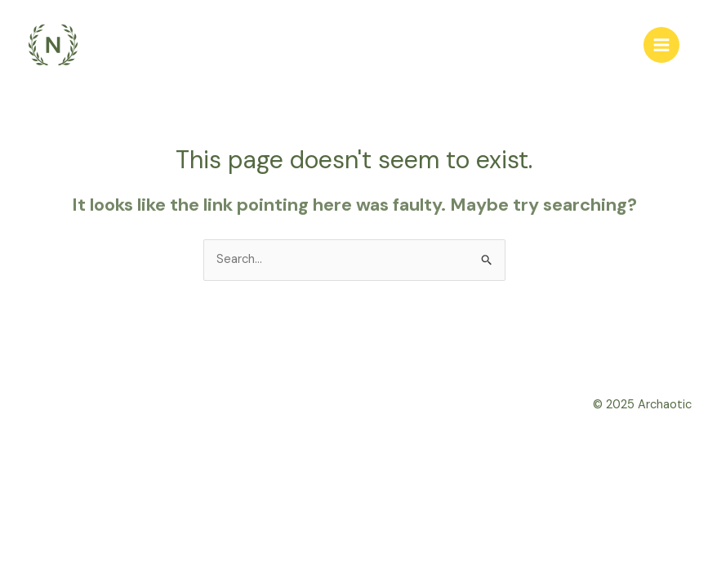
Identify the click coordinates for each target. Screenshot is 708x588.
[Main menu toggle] (661, 45)
